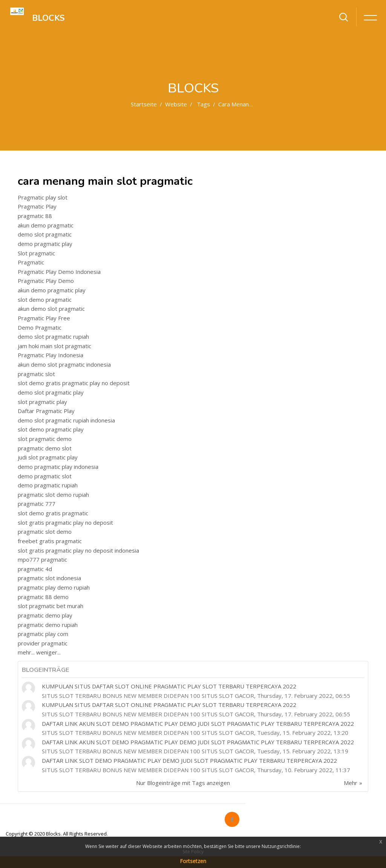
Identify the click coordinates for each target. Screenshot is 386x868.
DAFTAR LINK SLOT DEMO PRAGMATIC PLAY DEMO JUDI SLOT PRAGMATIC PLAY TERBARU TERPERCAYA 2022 (189, 760)
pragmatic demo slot (45, 448)
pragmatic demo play (45, 615)
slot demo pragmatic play (51, 429)
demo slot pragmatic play (51, 392)
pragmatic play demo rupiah (54, 587)
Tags (203, 104)
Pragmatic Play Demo (46, 281)
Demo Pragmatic (40, 327)
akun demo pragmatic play (52, 290)
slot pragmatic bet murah (51, 606)
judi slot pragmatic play (48, 457)
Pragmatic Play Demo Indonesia (59, 272)
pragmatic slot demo (45, 532)
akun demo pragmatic (46, 225)
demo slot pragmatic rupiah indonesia (66, 420)
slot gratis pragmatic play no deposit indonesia (78, 550)
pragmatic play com (43, 634)
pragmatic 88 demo (43, 597)
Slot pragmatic (36, 253)
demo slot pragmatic (45, 234)
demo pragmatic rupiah (48, 485)
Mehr (351, 783)
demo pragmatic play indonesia (58, 467)
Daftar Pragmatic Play (46, 411)
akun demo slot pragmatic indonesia (64, 364)
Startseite (144, 104)
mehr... (26, 652)
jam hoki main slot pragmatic (54, 346)
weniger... (48, 652)
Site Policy (193, 852)
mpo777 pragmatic (42, 559)
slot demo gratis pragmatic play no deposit (74, 383)
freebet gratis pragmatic (50, 541)
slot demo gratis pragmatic (53, 513)
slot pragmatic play (42, 402)
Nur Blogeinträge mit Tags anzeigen (183, 783)
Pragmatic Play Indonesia (51, 355)
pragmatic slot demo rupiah (53, 495)
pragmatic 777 (37, 504)
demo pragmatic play (45, 244)
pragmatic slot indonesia (49, 578)
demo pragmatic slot (45, 476)
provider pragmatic (43, 643)
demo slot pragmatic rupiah (53, 336)
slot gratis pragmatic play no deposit (65, 522)
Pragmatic (31, 262)
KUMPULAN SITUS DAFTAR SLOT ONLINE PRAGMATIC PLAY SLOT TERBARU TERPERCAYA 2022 (169, 686)
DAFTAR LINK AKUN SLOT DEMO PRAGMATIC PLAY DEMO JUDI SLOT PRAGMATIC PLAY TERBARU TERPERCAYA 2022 (198, 724)
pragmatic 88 (35, 216)
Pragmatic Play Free (44, 318)
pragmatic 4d (35, 569)
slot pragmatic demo (45, 439)
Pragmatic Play (37, 206)
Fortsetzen (193, 861)
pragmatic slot (36, 374)
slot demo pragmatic (45, 300)
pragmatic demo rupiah (48, 625)
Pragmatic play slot (43, 197)
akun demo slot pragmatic (51, 309)
